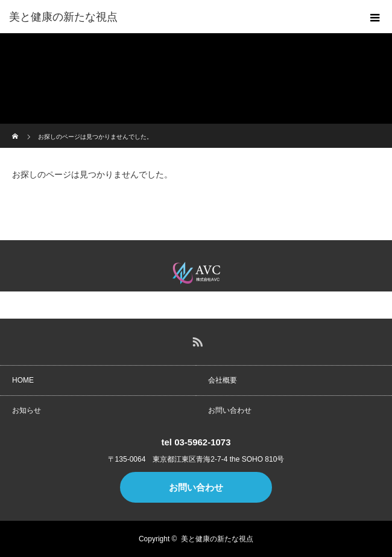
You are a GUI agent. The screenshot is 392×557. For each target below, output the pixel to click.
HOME (23, 380)
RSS (196, 340)
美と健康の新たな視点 (217, 539)
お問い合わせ (230, 410)
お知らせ (27, 410)
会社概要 (223, 380)
